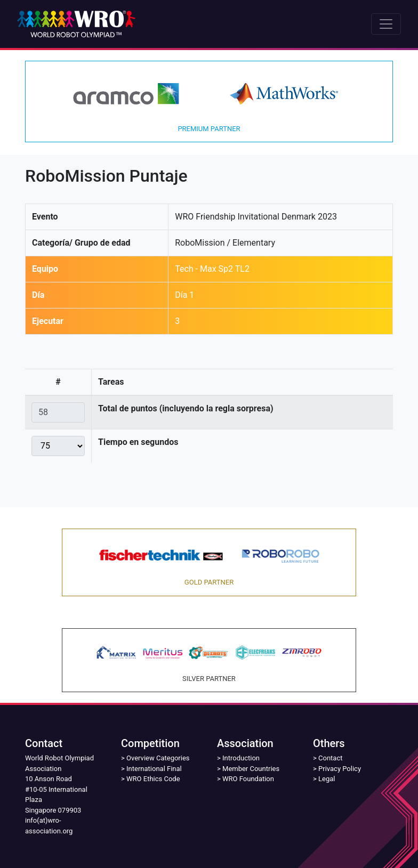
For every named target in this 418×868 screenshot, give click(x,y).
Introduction (241, 758)
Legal (327, 779)
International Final (154, 769)
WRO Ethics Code (153, 779)
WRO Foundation (248, 779)
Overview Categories (158, 758)
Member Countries (251, 769)
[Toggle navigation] (386, 24)
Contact (330, 758)
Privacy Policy (340, 769)
